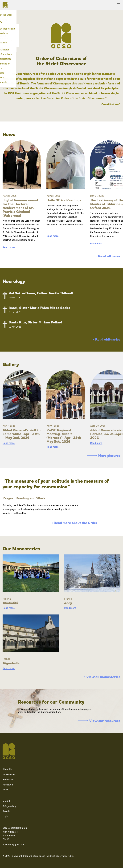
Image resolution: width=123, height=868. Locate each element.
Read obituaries (102, 339)
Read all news (103, 256)
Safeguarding (9, 806)
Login (5, 816)
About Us (7, 769)
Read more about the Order (70, 523)
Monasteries (9, 774)
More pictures (104, 455)
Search (6, 811)
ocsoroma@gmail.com (14, 844)
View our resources (99, 721)
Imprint (6, 801)
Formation (8, 785)
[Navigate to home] (6, 5)
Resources (8, 779)
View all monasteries (98, 677)
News (5, 790)
